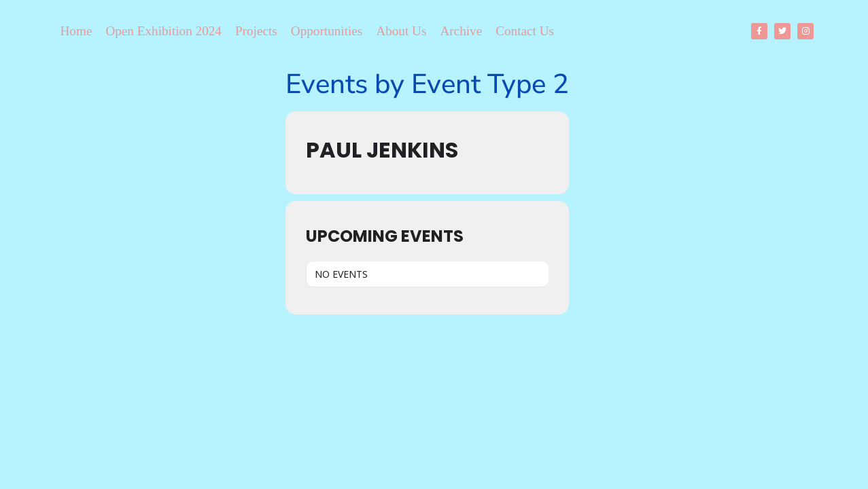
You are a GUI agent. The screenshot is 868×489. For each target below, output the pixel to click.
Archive (461, 31)
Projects (256, 31)
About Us (401, 31)
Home (76, 31)
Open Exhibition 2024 (163, 31)
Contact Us (525, 31)
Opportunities (327, 31)
